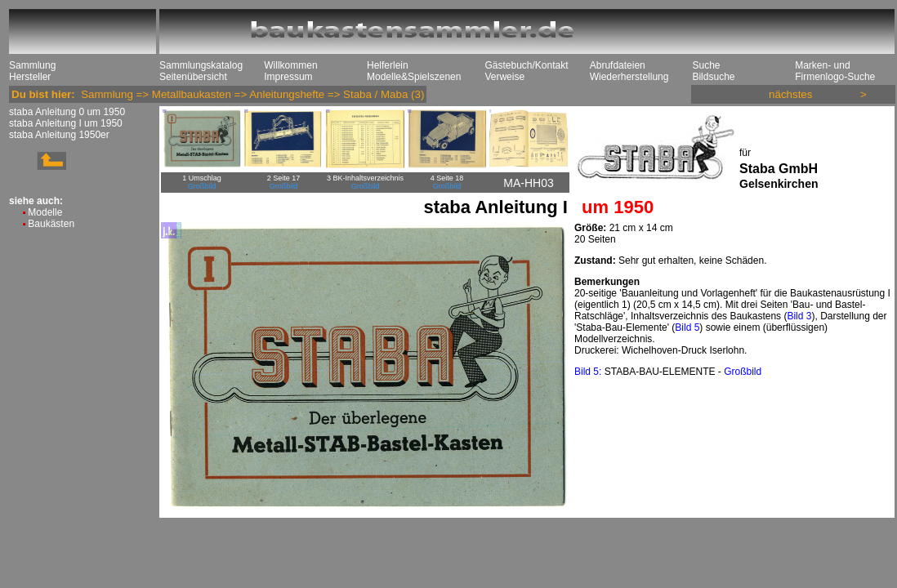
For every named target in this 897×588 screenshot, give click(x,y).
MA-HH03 (528, 183)
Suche (706, 65)
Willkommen (290, 65)
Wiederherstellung (629, 77)
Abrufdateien (618, 65)
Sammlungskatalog (201, 65)
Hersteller (30, 77)
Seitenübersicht (193, 77)
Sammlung (32, 65)
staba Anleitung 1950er (59, 135)
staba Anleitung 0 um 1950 (67, 112)
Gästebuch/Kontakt (526, 65)
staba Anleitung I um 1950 (66, 123)
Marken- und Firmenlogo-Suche (835, 71)
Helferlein (388, 65)
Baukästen (51, 224)
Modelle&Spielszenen (414, 77)
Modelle (45, 212)
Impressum (288, 77)
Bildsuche (713, 77)
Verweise (504, 77)
